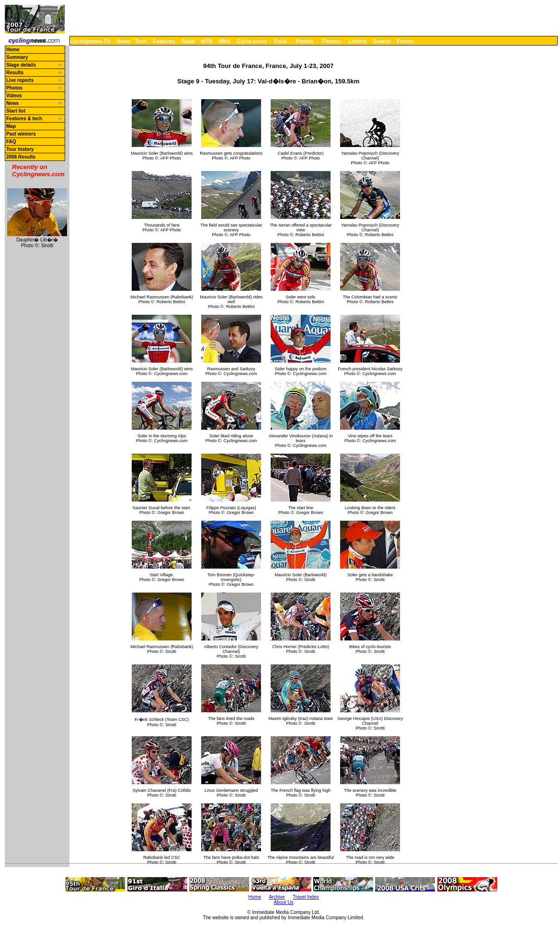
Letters (358, 41)
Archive (277, 897)
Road (188, 41)
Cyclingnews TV (90, 41)
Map (11, 126)
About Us (283, 902)
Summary (17, 57)
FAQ (11, 142)
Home (13, 50)
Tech (141, 41)
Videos (14, 96)
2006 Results (21, 157)
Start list (16, 111)
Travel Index (306, 897)
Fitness (331, 41)
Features (164, 41)
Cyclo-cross (252, 41)
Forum (405, 41)
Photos (304, 41)
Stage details (21, 65)
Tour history (20, 149)
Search (382, 41)
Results (15, 73)
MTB (207, 41)
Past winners (21, 134)
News (124, 41)
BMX (225, 41)
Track (280, 41)
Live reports (20, 80)
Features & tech (24, 119)
